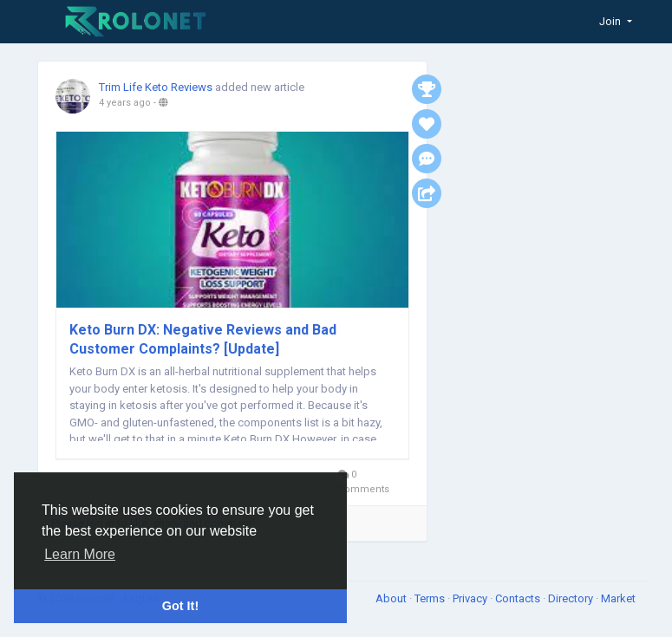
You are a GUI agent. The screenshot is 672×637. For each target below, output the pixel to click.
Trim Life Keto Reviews (156, 87)
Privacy (471, 598)
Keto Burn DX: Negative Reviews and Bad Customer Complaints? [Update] (203, 339)
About (392, 598)
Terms (431, 598)
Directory (572, 598)
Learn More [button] (80, 554)
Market (618, 598)
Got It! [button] (180, 606)
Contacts (519, 598)
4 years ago (125, 103)
